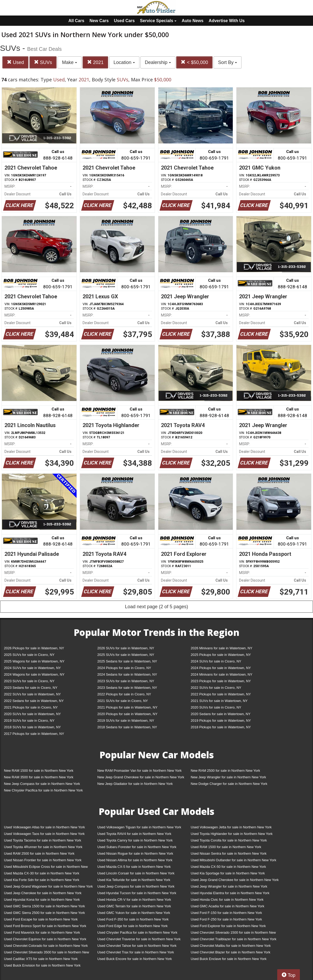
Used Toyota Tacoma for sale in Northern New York (43, 840)
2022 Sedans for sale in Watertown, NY (34, 701)
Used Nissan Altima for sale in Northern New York (135, 860)
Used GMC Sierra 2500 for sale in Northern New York (44, 913)
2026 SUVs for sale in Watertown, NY (126, 648)
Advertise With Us (227, 21)
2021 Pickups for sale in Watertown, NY (127, 707)
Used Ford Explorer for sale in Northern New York (228, 926)
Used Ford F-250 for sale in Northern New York (226, 919)
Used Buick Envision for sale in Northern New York (42, 965)
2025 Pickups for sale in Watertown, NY (221, 655)
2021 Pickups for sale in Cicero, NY (31, 707)
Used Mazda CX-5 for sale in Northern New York (134, 867)
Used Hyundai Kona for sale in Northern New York (42, 900)
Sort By (228, 62)
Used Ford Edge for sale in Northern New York (132, 926)
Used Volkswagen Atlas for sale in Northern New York (44, 827)
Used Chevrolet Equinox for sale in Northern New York (45, 939)
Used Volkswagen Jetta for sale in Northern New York (231, 827)
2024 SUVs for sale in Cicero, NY (216, 661)
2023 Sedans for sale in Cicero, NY (31, 688)
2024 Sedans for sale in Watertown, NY (127, 674)
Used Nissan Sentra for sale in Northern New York (229, 853)
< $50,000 (194, 62)
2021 (95, 62)
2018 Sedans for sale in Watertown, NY (127, 727)
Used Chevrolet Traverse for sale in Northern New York (139, 939)
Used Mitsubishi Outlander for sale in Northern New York (233, 860)
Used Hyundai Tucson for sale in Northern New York (137, 893)
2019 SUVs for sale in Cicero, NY (29, 721)
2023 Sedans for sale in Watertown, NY (127, 688)
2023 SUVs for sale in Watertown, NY (126, 681)
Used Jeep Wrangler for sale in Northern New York (229, 886)
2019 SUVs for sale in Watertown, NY (126, 721)
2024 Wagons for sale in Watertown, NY (34, 674)
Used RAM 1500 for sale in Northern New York (226, 847)
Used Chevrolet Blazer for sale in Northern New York (231, 952)
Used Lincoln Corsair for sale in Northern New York (136, 873)
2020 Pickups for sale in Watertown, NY (127, 714)
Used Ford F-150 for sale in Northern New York (226, 913)
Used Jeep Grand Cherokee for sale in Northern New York (235, 880)
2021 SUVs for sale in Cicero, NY (123, 701)
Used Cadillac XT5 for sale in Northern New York (41, 959)
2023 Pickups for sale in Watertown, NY (221, 681)
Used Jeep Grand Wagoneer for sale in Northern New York (48, 886)
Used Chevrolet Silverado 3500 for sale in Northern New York (47, 953)
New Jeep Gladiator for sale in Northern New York (135, 784)
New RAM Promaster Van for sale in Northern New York (140, 771)
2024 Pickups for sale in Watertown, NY (221, 668)
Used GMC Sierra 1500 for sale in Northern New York (44, 906)
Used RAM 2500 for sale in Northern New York (39, 853)
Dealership (158, 62)
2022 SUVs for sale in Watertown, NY (32, 694)
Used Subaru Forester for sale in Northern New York (137, 847)
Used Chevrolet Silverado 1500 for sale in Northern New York (233, 934)
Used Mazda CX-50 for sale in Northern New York (228, 867)
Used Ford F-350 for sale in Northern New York (133, 919)
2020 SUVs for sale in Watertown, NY (32, 714)
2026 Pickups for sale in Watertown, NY (34, 648)
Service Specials (158, 21)
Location (124, 62)
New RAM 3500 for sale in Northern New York (39, 777)
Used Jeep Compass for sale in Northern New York (136, 886)
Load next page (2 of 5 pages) (156, 607)
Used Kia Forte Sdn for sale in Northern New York (42, 880)
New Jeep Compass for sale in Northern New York (42, 784)
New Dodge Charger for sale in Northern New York (229, 784)
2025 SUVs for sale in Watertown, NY (126, 655)
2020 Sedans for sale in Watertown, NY (221, 714)
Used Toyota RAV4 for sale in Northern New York (134, 834)
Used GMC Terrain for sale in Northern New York (134, 906)
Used (15, 62)
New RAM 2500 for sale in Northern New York (225, 771)
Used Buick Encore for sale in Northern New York (135, 959)
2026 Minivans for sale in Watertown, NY (221, 648)
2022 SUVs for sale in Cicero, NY (216, 688)
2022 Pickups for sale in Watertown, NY (221, 694)
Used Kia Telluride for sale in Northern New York (134, 880)
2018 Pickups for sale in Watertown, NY (221, 727)
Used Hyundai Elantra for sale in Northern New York (230, 893)
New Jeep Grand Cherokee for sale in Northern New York (141, 777)
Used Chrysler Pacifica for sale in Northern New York (137, 932)
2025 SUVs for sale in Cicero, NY (29, 655)
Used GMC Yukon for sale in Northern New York (134, 913)
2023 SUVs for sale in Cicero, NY (29, 681)
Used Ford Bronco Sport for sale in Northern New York (45, 926)
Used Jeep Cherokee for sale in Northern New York (43, 893)
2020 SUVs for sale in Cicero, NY (216, 707)
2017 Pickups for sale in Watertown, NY (34, 734)
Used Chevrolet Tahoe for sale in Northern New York (137, 946)
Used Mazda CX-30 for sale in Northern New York (42, 873)
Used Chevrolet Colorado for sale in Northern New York (46, 946)
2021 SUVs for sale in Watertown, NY (219, 701)
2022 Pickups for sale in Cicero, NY (124, 694)
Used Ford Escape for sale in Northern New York (41, 919)
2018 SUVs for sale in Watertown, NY (32, 727)
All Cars (76, 21)
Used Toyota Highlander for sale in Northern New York (232, 834)
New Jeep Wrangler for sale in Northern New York (228, 777)
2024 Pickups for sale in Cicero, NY (124, 668)
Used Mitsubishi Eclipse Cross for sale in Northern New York (46, 868)
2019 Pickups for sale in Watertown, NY (221, 721)
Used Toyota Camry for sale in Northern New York (135, 840)
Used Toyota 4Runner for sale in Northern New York (43, 847)
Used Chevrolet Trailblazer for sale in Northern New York (234, 939)
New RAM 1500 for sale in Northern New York (39, 771)
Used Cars (124, 21)
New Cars (99, 21)
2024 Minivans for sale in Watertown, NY (221, 674)
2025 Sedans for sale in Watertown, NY (127, 661)
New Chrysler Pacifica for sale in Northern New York (43, 790)
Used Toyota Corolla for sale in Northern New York (229, 840)
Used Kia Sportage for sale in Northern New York (228, 873)
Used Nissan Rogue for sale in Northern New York (135, 853)
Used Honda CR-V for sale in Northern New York (134, 900)
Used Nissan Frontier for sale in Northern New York (43, 860)
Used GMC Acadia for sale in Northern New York (228, 906)
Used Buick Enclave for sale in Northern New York (229, 959)
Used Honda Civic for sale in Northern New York (227, 900)
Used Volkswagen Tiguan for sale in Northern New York (139, 827)
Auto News (193, 21)
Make (70, 62)
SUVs (43, 62)
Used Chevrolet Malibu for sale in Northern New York (231, 946)
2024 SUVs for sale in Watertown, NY (32, 668)
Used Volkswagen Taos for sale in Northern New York (44, 834)
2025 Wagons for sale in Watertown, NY (34, 661)
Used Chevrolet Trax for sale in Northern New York (136, 952)
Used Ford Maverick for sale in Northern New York (42, 932)
